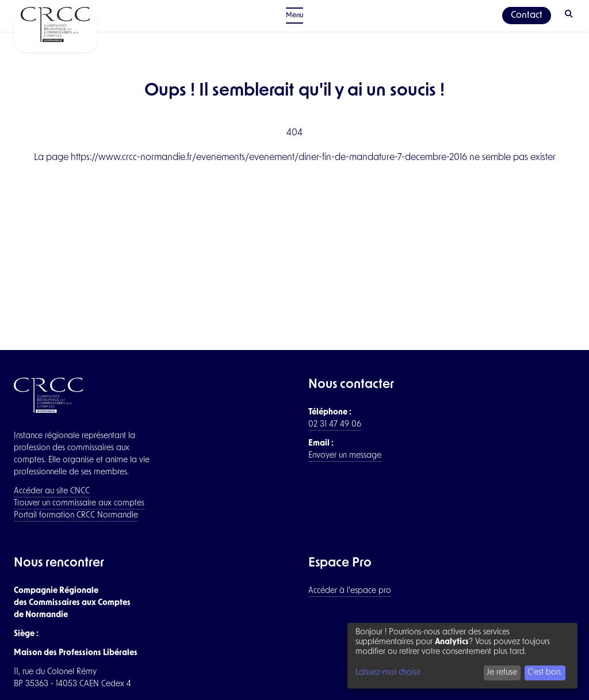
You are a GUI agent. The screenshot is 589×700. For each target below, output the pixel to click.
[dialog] (462, 656)
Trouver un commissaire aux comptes (79, 503)
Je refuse (502, 673)
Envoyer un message (345, 456)
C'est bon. (545, 673)
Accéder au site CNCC (52, 491)
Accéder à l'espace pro (350, 591)
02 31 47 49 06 (335, 425)
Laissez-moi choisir (388, 673)
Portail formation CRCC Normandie (76, 516)
